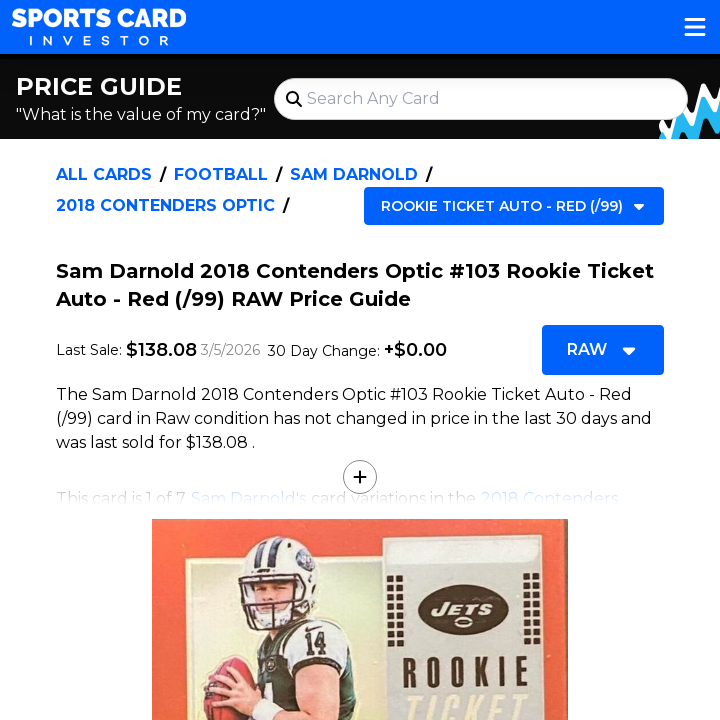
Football (221, 174)
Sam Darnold (354, 174)
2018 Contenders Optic (165, 205)
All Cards (104, 174)
